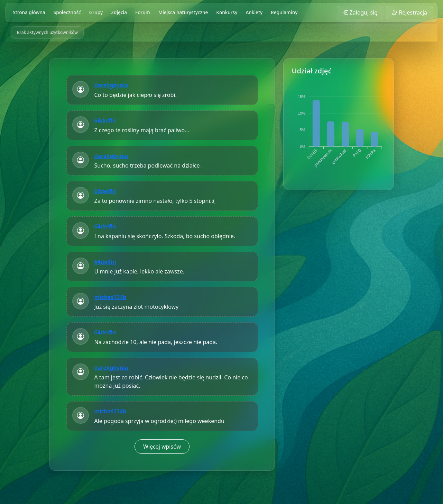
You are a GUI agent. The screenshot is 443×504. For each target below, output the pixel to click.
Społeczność (67, 12)
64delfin (105, 120)
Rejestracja (409, 12)
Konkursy (227, 12)
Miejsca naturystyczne (183, 12)
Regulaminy (284, 12)
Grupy (96, 12)
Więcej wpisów (162, 447)
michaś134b (110, 297)
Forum (143, 12)
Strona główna (29, 12)
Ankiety (254, 12)
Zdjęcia (119, 12)
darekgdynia (111, 85)
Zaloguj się (360, 12)
